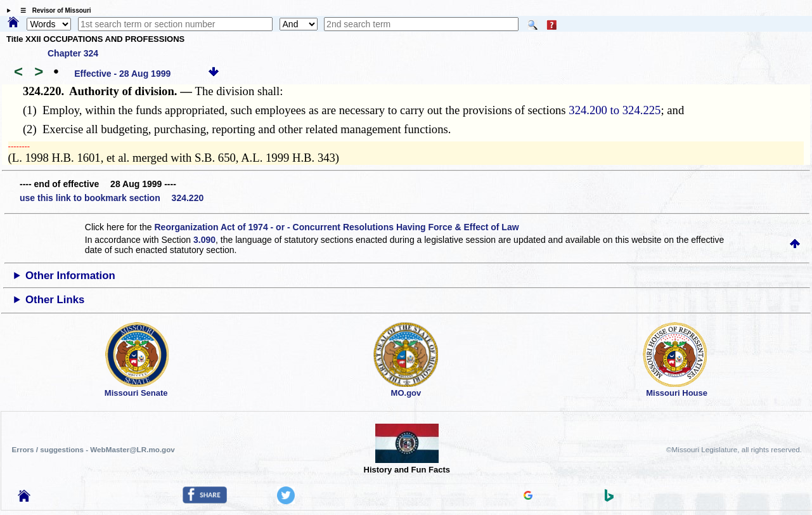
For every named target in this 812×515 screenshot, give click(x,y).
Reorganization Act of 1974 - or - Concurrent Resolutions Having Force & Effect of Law (336, 227)
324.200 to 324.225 (615, 110)
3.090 (204, 240)
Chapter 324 (73, 53)
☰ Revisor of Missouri (53, 10)
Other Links (55, 300)
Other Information (70, 276)
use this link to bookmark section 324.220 (112, 198)
